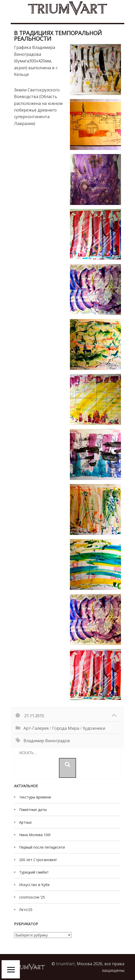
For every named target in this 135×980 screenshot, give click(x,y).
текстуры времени (35, 797)
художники (94, 728)
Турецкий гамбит (34, 872)
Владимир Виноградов (47, 741)
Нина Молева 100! (35, 835)
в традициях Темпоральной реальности (58, 36)
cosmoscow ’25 (32, 897)
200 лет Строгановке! (38, 860)
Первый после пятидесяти (42, 847)
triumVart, (66, 964)
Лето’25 (26, 910)
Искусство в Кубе (34, 885)
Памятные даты (33, 810)
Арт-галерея (36, 728)
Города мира (66, 728)
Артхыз (25, 822)
